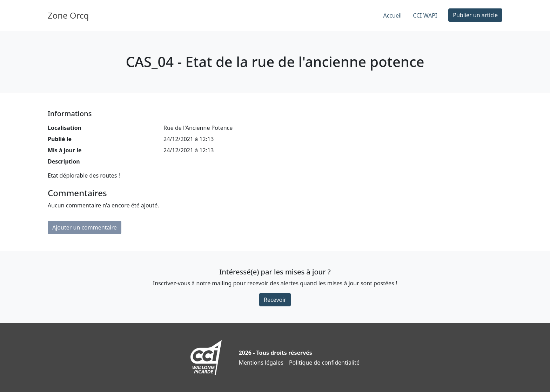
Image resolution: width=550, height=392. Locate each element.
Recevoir (275, 300)
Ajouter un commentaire (85, 227)
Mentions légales (261, 363)
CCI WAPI (425, 15)
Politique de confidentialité (324, 363)
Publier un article (475, 15)
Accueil (392, 15)
